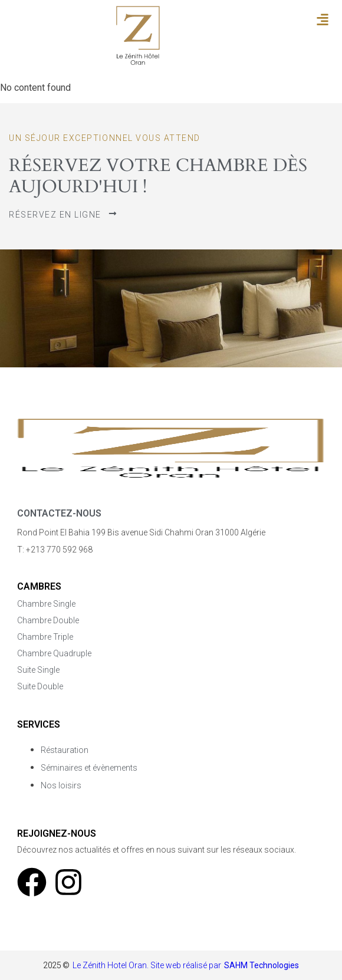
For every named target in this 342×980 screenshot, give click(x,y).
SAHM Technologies (262, 965)
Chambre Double (48, 620)
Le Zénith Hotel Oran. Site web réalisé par (147, 965)
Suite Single (38, 670)
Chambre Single (46, 604)
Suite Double (40, 686)
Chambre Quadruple (54, 653)
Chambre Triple (45, 637)
